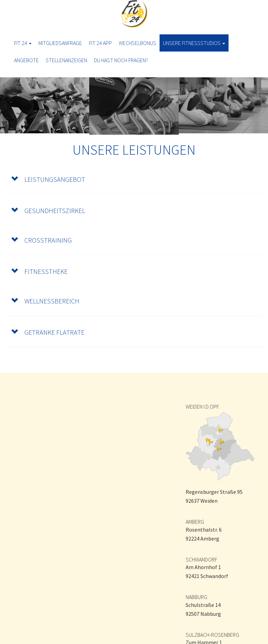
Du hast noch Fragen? (121, 60)
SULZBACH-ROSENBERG (212, 635)
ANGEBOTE (26, 60)
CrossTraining (41, 240)
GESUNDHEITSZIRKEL (48, 210)
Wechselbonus (137, 43)
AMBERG (195, 522)
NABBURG (196, 597)
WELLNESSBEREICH (45, 301)
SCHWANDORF (201, 559)
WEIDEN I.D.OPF (202, 407)
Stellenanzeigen (66, 60)
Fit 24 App (100, 43)
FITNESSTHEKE (39, 271)
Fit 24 (23, 43)
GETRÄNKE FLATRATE (48, 332)
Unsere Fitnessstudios (194, 43)
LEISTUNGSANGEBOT (48, 179)
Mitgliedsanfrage (60, 43)
